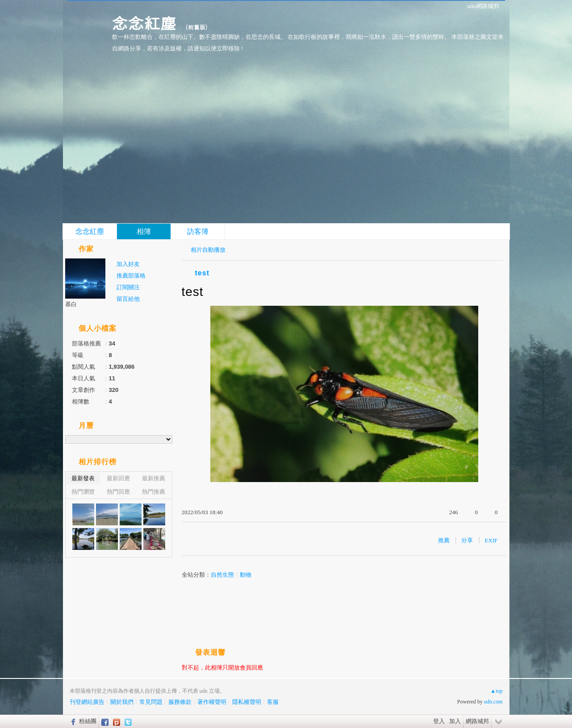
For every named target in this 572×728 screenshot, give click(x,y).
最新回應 (118, 478)
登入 (439, 721)
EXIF (491, 540)
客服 (273, 702)
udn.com (493, 702)
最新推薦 (154, 478)
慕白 (71, 304)
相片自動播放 (208, 250)
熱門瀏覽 (83, 492)
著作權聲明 (212, 702)
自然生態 (222, 575)
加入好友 (128, 264)
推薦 (444, 540)
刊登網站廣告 (87, 702)
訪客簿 (198, 231)
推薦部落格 (131, 276)
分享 (467, 540)
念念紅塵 (144, 23)
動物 (246, 575)
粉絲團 (88, 721)
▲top (496, 691)
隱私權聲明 (247, 702)
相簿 (144, 231)
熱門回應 (118, 492)
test (202, 273)
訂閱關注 (128, 287)
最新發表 (83, 478)
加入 (455, 721)
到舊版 (197, 27)
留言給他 (128, 299)
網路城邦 (477, 721)
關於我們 (122, 702)
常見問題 (151, 702)
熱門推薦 (154, 492)
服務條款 (180, 702)
